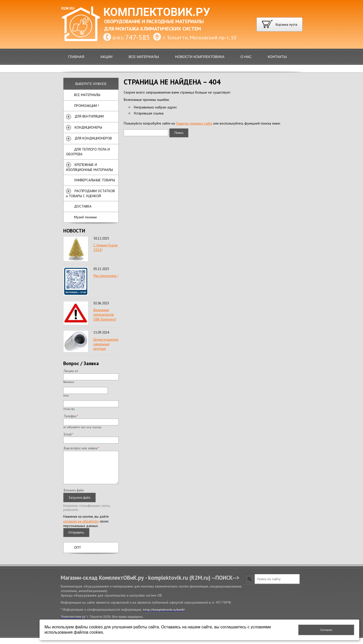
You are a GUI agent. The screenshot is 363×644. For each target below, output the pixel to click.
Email (68, 434)
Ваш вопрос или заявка (81, 448)
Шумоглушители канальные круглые (106, 344)
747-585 (137, 37)
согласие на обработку (81, 527)
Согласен (326, 630)
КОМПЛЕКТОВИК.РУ (157, 12)
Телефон (70, 416)
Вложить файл (74, 496)
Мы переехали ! (106, 276)
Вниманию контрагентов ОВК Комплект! (105, 314)
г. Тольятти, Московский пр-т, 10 (200, 38)
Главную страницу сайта (194, 123)
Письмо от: (71, 371)
